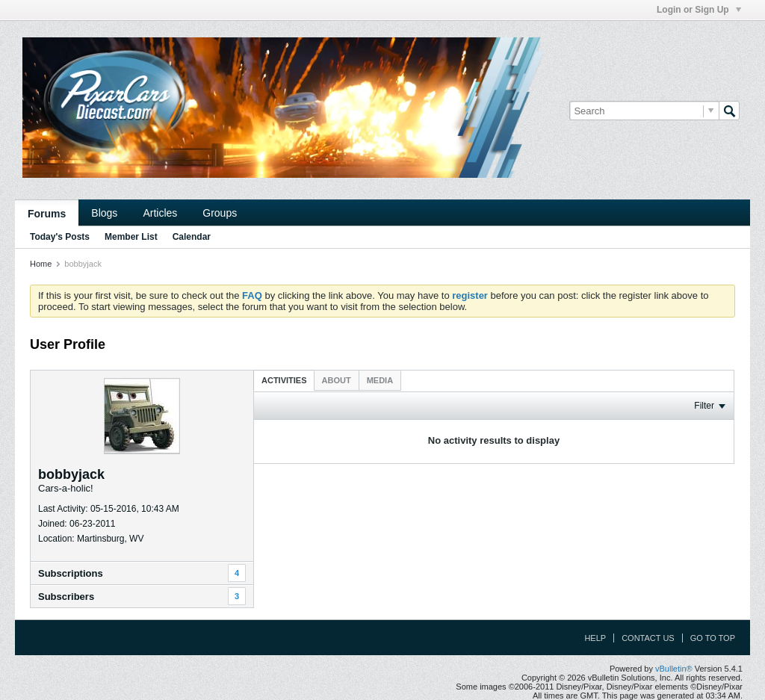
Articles (160, 213)
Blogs (104, 213)
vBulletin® (674, 669)
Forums (47, 214)
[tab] (284, 380)
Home (41, 264)
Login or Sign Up (699, 10)
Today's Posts (60, 237)
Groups (220, 213)
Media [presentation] (380, 380)
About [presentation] (337, 380)
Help (595, 638)
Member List (131, 237)
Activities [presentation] (284, 380)
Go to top (713, 638)
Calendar (192, 237)
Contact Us (648, 638)
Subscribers (66, 597)
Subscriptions (71, 573)
